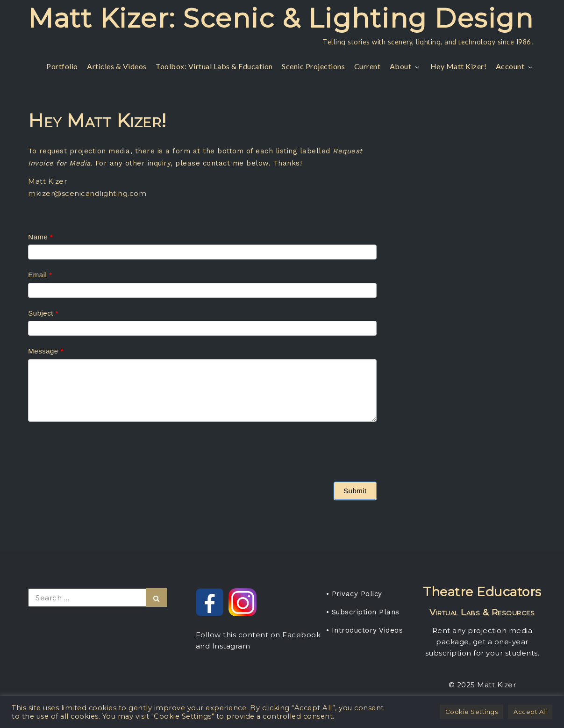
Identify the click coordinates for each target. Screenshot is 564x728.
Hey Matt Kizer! (459, 66)
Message (46, 351)
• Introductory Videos (365, 630)
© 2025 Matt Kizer (482, 685)
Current (368, 66)
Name (40, 237)
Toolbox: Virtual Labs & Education (214, 66)
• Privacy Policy (354, 594)
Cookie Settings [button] (472, 712)
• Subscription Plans (363, 612)
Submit (355, 491)
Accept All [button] (530, 712)
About (406, 66)
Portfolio (62, 66)
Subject (43, 313)
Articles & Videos (117, 66)
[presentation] (99, 449)
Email (40, 275)
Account (515, 66)
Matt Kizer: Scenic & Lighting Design (281, 18)
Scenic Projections (313, 66)
